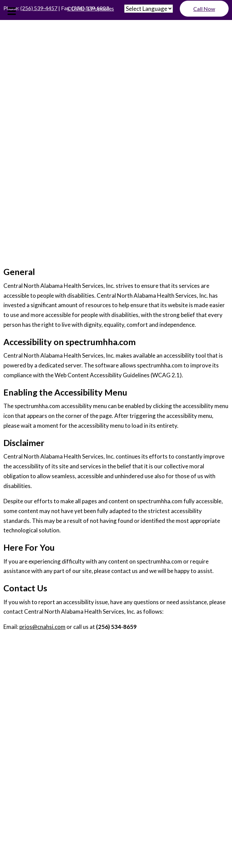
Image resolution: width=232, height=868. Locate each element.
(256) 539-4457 (39, 8)
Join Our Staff (116, 691)
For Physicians (116, 712)
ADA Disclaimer (28, 763)
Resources (116, 701)
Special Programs (116, 733)
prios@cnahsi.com (42, 627)
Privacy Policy (70, 763)
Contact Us (116, 743)
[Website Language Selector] (149, 9)
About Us (116, 680)
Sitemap (103, 763)
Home (116, 670)
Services (116, 722)
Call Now (204, 9)
